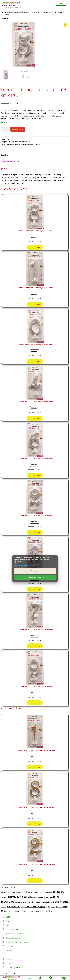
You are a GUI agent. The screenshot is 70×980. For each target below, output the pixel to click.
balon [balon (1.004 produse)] (27, 897)
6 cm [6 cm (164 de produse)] (3, 892)
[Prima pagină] (12, 978)
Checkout (9, 959)
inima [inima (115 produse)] (50, 902)
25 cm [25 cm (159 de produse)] (18, 892)
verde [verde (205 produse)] (46, 911)
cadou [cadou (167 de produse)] (41, 897)
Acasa (8, 917)
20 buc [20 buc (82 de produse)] (14, 892)
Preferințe (35, 571)
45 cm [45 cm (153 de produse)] (33, 892)
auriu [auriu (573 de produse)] (20, 897)
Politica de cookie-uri (13, 938)
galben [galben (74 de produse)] (17, 902)
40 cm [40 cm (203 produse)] (28, 892)
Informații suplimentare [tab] (10, 161)
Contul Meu (10, 946)
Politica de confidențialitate (25, 565)
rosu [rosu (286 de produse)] (65, 907)
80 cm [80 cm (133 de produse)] (37, 892)
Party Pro (9, 921)
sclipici (37, 144)
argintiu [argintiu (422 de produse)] (12, 897)
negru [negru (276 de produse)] (42, 906)
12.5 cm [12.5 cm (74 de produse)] (10, 892)
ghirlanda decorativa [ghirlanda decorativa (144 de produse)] (27, 902)
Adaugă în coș (18, 129)
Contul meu (40, 978)
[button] (65, 25)
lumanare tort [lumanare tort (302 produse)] (14, 907)
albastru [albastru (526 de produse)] (59, 892)
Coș (7, 955)
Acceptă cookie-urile (35, 577)
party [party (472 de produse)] (54, 906)
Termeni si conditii (12, 929)
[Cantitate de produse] (5, 129)
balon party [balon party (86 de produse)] (35, 897)
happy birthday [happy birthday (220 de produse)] (41, 902)
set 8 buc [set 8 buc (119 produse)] (28, 911)
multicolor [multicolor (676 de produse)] (33, 906)
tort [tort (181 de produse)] (41, 911)
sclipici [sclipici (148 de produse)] (8, 911)
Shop (16, 12)
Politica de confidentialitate (16, 934)
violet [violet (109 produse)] (51, 911)
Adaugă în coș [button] (35, 247)
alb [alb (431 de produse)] (52, 892)
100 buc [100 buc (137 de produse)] (42, 892)
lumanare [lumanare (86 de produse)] (4, 907)
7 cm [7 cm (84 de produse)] (6, 892)
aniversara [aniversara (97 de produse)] (4, 897)
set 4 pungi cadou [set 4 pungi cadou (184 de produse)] (18, 911)
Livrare (8, 950)
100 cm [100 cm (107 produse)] (48, 892)
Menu (30, 978)
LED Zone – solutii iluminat (16, 967)
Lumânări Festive (25, 12)
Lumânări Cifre (37, 12)
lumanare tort (29, 144)
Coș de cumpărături (61, 978)
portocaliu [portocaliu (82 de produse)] (60, 907)
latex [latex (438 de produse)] (66, 902)
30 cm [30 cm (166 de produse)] (23, 892)
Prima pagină (9, 12)
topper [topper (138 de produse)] (37, 911)
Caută (51, 978)
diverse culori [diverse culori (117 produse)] (48, 897)
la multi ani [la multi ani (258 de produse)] (58, 902)
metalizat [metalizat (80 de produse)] (23, 907)
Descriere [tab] (5, 155)
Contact (9, 963)
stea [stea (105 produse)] (33, 911)
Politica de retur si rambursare (17, 942)
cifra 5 (21, 144)
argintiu (16, 144)
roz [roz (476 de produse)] (3, 911)
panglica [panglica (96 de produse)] (48, 907)
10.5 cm (10, 144)
